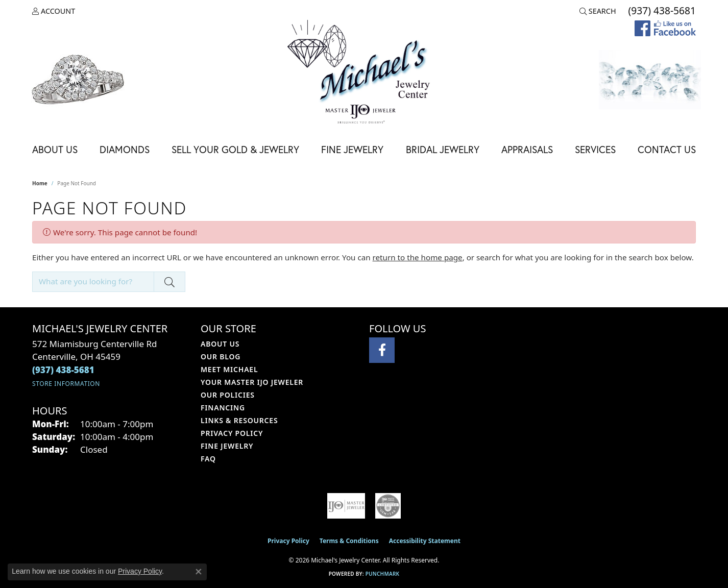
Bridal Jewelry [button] (443, 149)
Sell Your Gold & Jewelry (235, 149)
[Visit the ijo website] (346, 506)
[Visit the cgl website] (388, 506)
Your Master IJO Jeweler (252, 382)
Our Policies (228, 395)
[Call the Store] (63, 370)
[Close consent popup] (199, 572)
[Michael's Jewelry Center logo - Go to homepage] (364, 73)
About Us (220, 344)
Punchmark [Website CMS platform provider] (383, 574)
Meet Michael (229, 369)
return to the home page (418, 257)
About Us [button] (55, 149)
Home (40, 183)
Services (595, 149)
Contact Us (667, 149)
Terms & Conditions (349, 541)
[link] (661, 11)
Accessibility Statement (425, 541)
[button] (54, 11)
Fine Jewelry (352, 149)
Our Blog (221, 357)
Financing (223, 408)
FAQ (208, 459)
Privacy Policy (232, 433)
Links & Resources (239, 420)
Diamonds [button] (125, 149)
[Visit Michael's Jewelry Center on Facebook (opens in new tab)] (382, 350)
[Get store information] (66, 384)
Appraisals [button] (527, 149)
